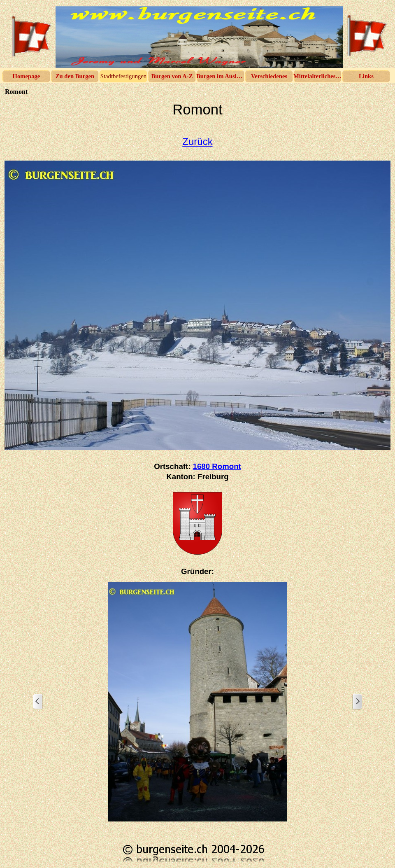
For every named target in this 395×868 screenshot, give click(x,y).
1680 (217, 466)
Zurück (197, 141)
